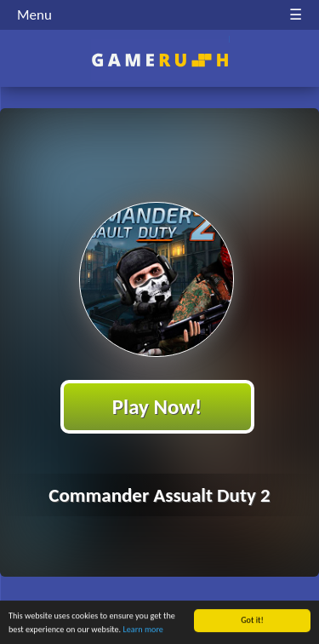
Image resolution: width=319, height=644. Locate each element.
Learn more (143, 630)
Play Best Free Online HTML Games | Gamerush (159, 60)
